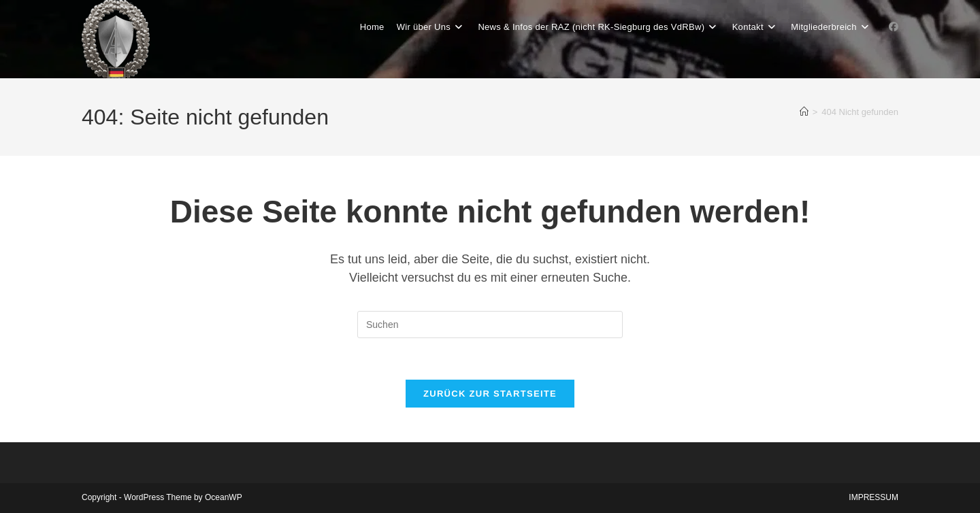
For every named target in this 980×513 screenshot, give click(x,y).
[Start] (804, 112)
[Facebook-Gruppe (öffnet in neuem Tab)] (894, 27)
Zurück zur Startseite (490, 394)
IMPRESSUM (873, 497)
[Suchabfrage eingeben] (490, 325)
